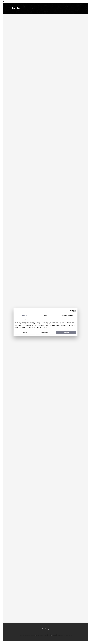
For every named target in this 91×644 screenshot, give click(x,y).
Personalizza (46, 333)
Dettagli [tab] (45, 315)
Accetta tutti (66, 333)
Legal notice (40, 635)
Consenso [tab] (24, 315)
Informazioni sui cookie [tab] (67, 315)
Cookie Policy (48, 635)
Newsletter (57, 635)
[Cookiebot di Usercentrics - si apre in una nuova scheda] (70, 311)
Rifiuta (25, 333)
